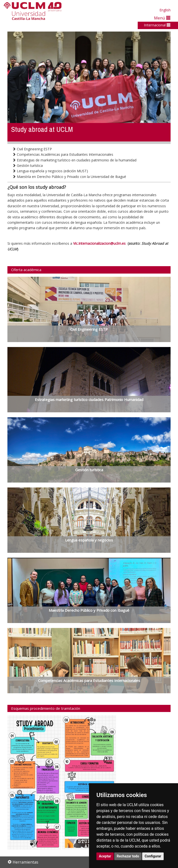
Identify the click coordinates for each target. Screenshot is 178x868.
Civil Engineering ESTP (32, 149)
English (165, 10)
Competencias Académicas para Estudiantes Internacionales (63, 154)
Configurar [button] (153, 856)
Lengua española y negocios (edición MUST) (50, 171)
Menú (162, 18)
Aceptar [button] (105, 856)
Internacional (157, 25)
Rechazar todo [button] (128, 856)
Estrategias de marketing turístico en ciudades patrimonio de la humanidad (74, 160)
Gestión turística (28, 165)
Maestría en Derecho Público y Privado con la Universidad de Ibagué (69, 177)
